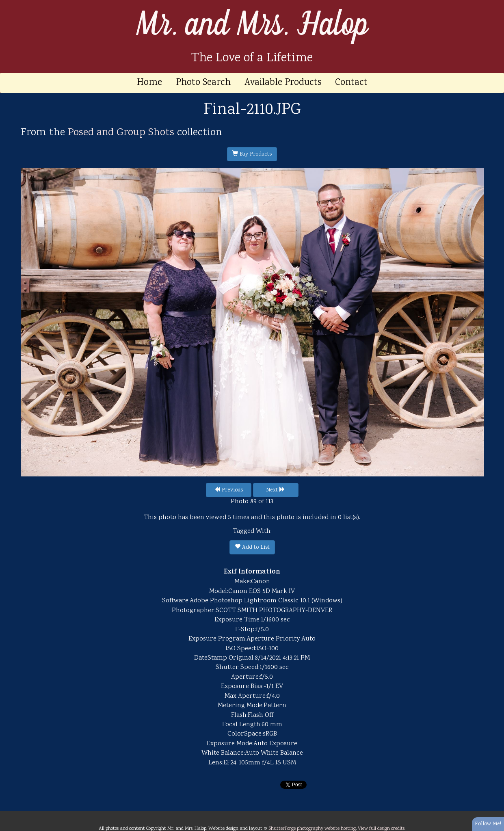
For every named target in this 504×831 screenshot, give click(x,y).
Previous (229, 490)
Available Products (283, 83)
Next (276, 490)
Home (149, 83)
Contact (351, 83)
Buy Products (252, 154)
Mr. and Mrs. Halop (252, 25)
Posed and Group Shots (121, 133)
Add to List (252, 548)
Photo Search (203, 83)
